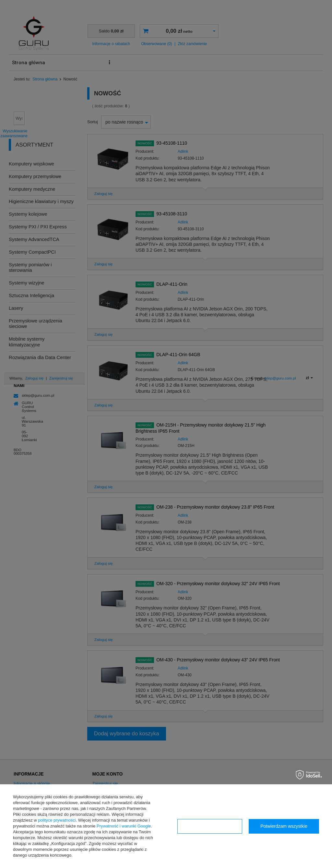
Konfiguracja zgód (210, 826)
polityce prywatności (57, 820)
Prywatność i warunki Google (124, 826)
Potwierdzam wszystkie (284, 826)
